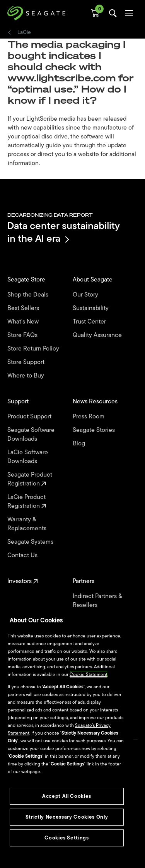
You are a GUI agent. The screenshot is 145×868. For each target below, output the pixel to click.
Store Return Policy (34, 349)
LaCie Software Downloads (28, 457)
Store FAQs (23, 335)
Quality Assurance (98, 335)
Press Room (89, 417)
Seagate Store (27, 280)
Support (19, 402)
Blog (80, 444)
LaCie (24, 32)
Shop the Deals (29, 295)
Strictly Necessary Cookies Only (67, 817)
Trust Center (90, 322)
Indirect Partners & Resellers (97, 601)
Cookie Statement (89, 674)
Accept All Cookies (67, 796)
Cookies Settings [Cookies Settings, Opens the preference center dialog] (67, 838)
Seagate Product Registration (30, 479)
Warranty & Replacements (28, 524)
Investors (23, 581)
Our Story (86, 295)
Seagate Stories (95, 430)
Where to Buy (26, 376)
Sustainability (91, 308)
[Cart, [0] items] (95, 13)
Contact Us (23, 555)
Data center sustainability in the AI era (64, 232)
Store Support (27, 362)
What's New (24, 322)
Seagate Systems (31, 542)
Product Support (30, 417)
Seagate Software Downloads (31, 435)
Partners (84, 581)
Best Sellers (24, 308)
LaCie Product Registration (27, 502)
